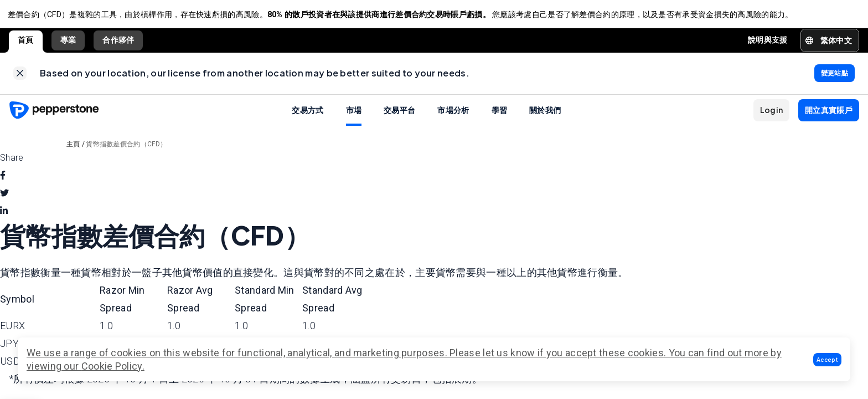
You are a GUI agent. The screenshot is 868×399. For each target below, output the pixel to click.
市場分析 (453, 115)
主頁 (73, 150)
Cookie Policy (112, 366)
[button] (827, 360)
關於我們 (545, 115)
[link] (20, 78)
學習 (500, 115)
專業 (68, 43)
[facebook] (3, 181)
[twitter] (4, 199)
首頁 (26, 43)
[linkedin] (4, 217)
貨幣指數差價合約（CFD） (126, 150)
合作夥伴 (118, 43)
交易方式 (308, 115)
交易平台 (399, 115)
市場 (354, 115)
